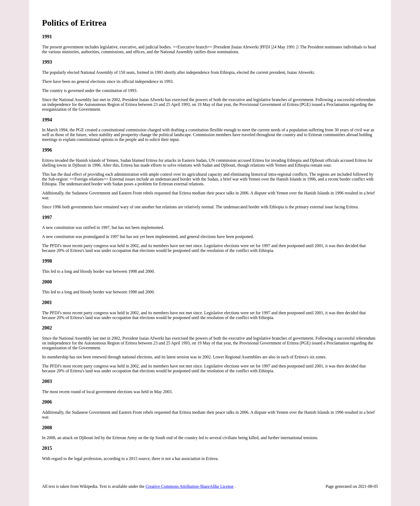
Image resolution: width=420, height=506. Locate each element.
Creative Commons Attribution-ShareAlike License (190, 486)
